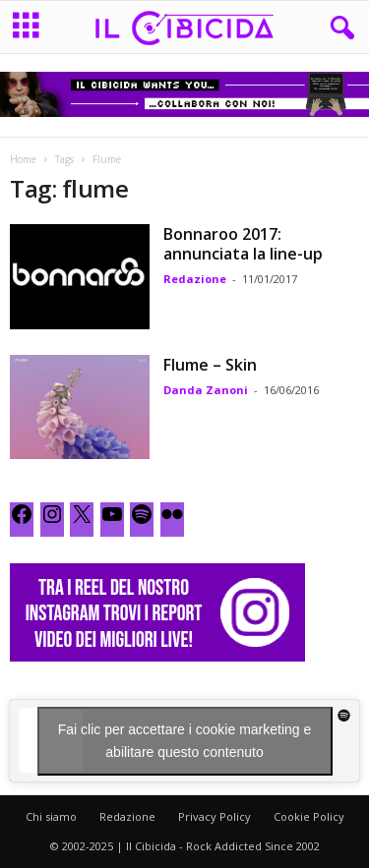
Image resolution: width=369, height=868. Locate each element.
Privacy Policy (215, 816)
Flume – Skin (210, 365)
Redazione (195, 279)
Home (23, 159)
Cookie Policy (309, 816)
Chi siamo (51, 816)
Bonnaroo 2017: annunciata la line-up (243, 244)
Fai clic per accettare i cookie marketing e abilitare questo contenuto (185, 741)
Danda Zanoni (206, 390)
